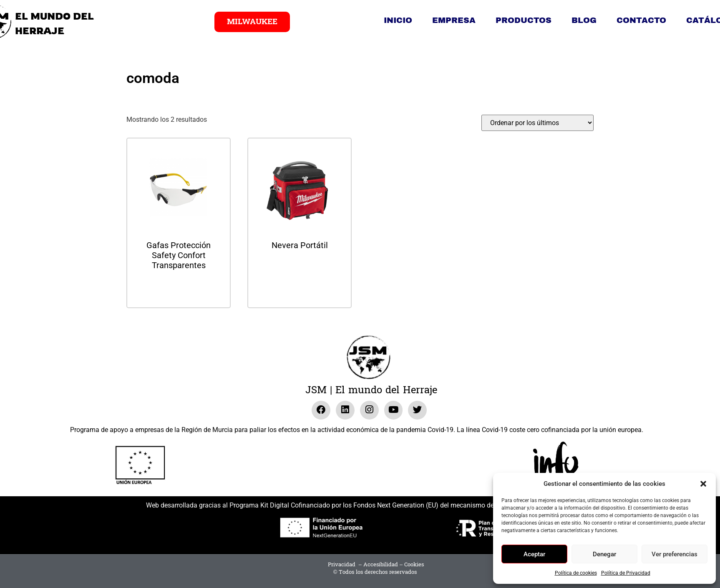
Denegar (604, 554)
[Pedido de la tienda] (537, 123)
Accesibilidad (381, 565)
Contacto (641, 20)
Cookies (414, 565)
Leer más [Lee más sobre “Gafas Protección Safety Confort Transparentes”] (179, 288)
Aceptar (534, 554)
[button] (703, 484)
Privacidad (342, 565)
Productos (524, 20)
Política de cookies (576, 573)
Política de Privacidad (626, 573)
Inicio (398, 20)
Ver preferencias (675, 554)
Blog (584, 20)
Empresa (454, 20)
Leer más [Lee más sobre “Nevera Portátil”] (300, 268)
